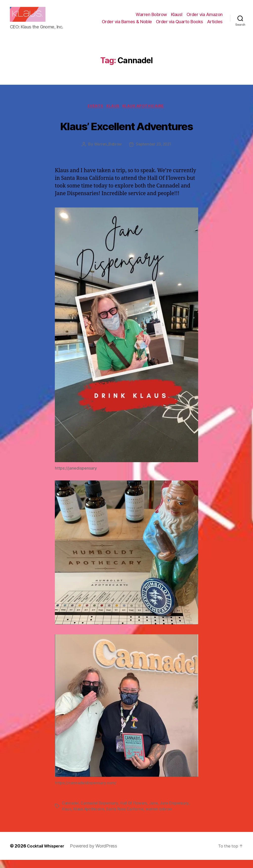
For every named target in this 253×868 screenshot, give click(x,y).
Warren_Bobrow (107, 153)
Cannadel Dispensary (100, 811)
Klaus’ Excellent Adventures (126, 133)
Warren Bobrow (151, 18)
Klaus (113, 114)
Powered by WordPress (98, 854)
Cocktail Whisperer (48, 854)
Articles (215, 25)
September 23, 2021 (154, 153)
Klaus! (177, 18)
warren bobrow (162, 817)
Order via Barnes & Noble (127, 25)
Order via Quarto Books (179, 25)
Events (94, 114)
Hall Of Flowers (135, 811)
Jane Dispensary (176, 811)
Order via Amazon (205, 18)
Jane (155, 811)
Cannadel (70, 811)
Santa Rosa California (126, 817)
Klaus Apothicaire (146, 114)
